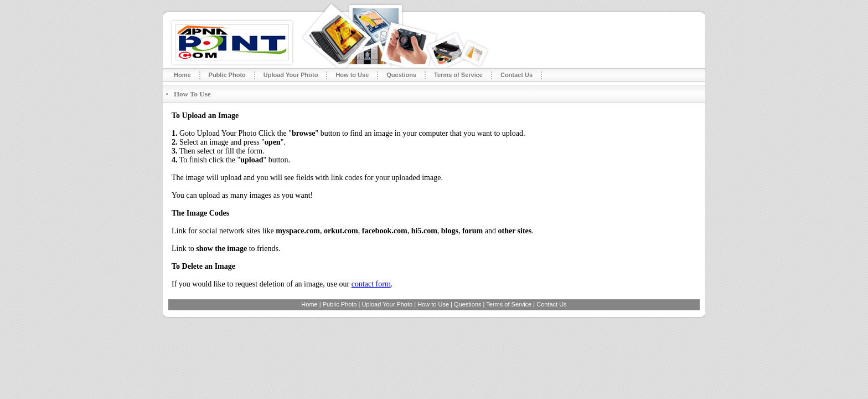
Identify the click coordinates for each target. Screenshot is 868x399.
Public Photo (227, 75)
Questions (401, 75)
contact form (371, 284)
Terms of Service (458, 75)
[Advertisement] (474, 94)
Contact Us (516, 75)
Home (182, 75)
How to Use (352, 75)
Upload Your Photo (291, 75)
